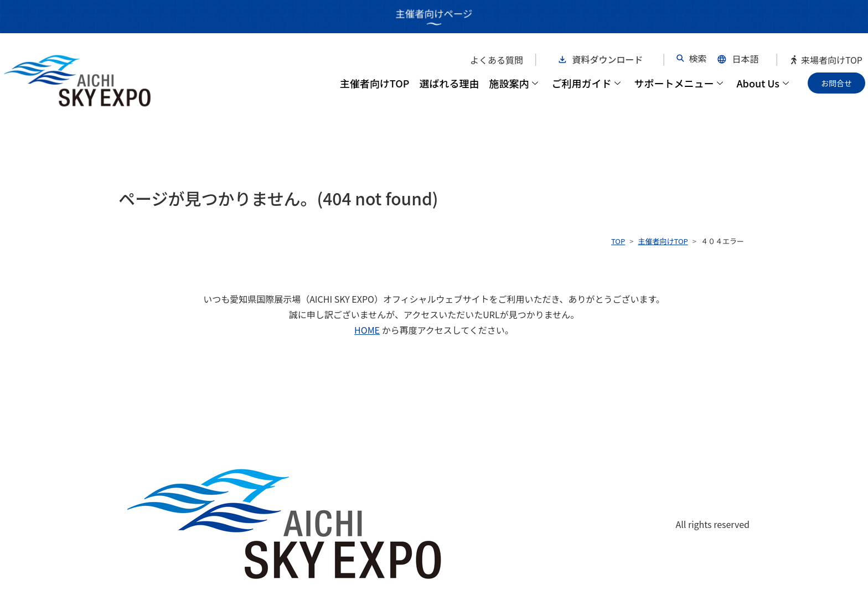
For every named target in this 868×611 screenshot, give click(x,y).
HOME (367, 330)
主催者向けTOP (375, 83)
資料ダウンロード (608, 59)
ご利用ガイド (586, 83)
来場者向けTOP (826, 60)
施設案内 (513, 83)
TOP (618, 241)
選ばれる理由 (449, 83)
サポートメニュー (678, 83)
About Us (763, 83)
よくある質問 (497, 60)
